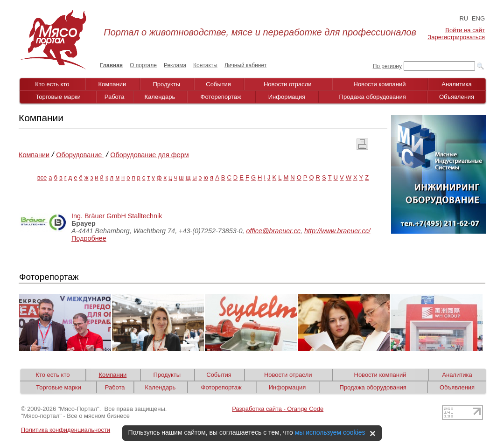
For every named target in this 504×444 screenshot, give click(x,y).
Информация (287, 97)
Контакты (205, 65)
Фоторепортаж (221, 97)
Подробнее (89, 238)
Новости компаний (380, 84)
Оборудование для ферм (149, 155)
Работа (115, 97)
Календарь (160, 97)
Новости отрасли (288, 84)
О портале (143, 65)
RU (464, 18)
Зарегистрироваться (456, 37)
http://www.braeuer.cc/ (337, 231)
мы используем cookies (330, 432)
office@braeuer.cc (273, 231)
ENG (478, 18)
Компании (112, 84)
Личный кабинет (245, 65)
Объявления (457, 97)
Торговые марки (58, 97)
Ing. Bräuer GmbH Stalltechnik (117, 216)
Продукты (166, 84)
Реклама (175, 65)
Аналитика (456, 84)
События (218, 84)
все (42, 177)
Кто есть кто (52, 84)
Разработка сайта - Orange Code (278, 409)
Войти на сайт (465, 30)
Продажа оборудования (373, 97)
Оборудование (80, 155)
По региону (387, 66)
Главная (111, 65)
